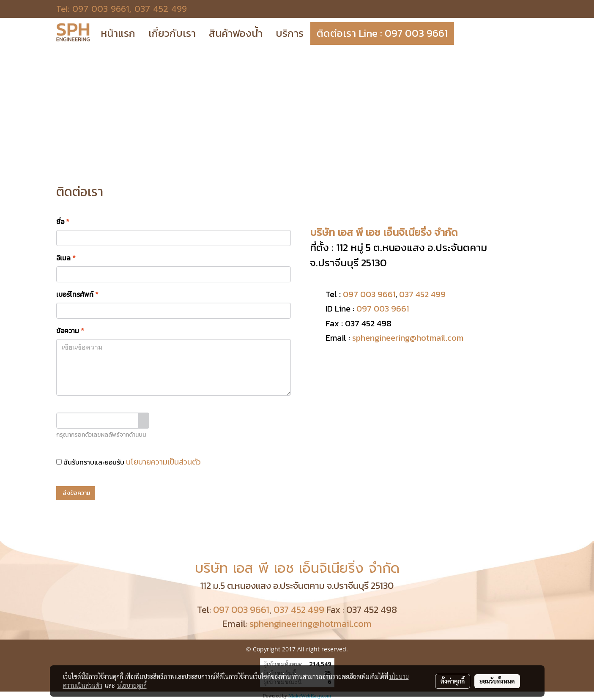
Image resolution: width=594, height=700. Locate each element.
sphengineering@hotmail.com (408, 338)
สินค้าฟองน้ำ (236, 33)
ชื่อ (63, 221)
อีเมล (66, 258)
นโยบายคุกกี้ (132, 685)
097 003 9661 (101, 9)
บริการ (290, 33)
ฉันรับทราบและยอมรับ (129, 462)
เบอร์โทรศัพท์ (77, 294)
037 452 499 (161, 9)
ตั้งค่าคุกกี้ (453, 681)
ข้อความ (70, 331)
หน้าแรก (118, 33)
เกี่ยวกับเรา (172, 33)
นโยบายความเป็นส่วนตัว (163, 462)
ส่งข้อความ (76, 493)
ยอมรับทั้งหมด (497, 681)
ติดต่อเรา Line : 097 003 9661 (382, 33)
